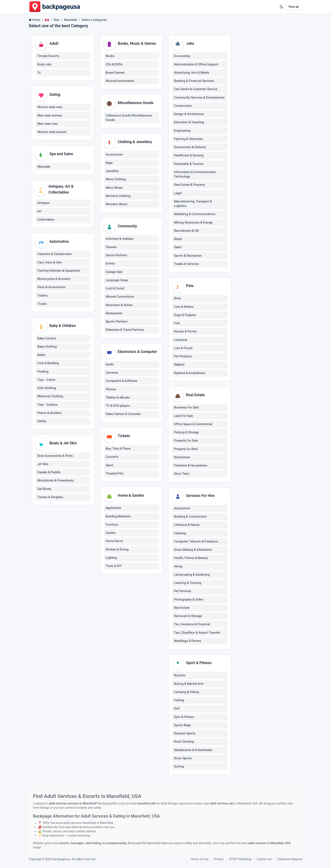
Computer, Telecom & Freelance (196, 542)
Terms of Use (200, 859)
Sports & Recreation (188, 256)
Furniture (112, 526)
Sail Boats (44, 490)
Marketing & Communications (195, 214)
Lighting (111, 559)
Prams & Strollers (50, 414)
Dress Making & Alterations (193, 550)
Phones (111, 390)
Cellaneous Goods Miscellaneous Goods (129, 118)
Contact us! (264, 859)
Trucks (42, 304)
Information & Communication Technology (195, 174)
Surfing (179, 767)
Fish (177, 324)
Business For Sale (186, 408)
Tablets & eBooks (118, 398)
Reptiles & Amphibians (190, 373)
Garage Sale (114, 272)
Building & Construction (190, 517)
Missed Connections (120, 297)
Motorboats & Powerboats (56, 481)
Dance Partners (117, 256)
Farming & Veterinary (189, 139)
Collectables (46, 220)
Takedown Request (290, 859)
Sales (178, 247)
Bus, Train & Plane (118, 449)
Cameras (112, 373)
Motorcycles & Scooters (54, 279)
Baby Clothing (47, 347)
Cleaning (180, 534)
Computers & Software (121, 382)
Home (36, 20)
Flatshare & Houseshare (191, 466)
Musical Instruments (120, 81)
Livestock (181, 340)
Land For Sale (183, 416)
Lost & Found (115, 289)
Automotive (182, 509)
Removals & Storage (188, 617)
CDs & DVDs (114, 64)
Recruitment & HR (186, 231)
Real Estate (182, 608)
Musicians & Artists (119, 305)
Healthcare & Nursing (189, 156)
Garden (111, 534)
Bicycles (180, 676)
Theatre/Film (115, 474)
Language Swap (117, 281)
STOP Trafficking (240, 859)
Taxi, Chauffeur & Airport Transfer (197, 633)
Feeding (43, 372)
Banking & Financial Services (194, 81)
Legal (178, 193)
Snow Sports (183, 759)
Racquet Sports (185, 734)
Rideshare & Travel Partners (125, 330)
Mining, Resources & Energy (193, 222)
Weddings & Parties (188, 642)
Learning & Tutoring (188, 583)
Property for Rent (186, 449)
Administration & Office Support (196, 64)
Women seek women (52, 132)
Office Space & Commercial (193, 425)
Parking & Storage (186, 433)
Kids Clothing (47, 389)
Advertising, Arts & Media (192, 73)
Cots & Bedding (48, 364)
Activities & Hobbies (120, 239)
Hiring (178, 567)
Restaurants (114, 314)
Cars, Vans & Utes (50, 263)
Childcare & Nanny (187, 525)
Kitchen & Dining (117, 550)
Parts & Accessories (51, 288)
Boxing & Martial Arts (189, 684)
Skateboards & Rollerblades (193, 751)
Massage (44, 167)
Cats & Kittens (184, 307)
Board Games (115, 73)
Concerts (112, 458)
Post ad (294, 7)
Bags (109, 163)
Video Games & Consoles (123, 415)
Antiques (44, 203)
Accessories (114, 155)
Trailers (43, 296)
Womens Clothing (118, 196)
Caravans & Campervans (54, 255)
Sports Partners (117, 322)
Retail (178, 239)
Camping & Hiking (186, 693)
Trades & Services (186, 264)
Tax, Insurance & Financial (192, 625)
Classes (111, 248)
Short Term (182, 474)
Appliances (113, 509)
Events (110, 264)
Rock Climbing (184, 742)
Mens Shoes (114, 188)
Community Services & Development (199, 98)
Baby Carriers (47, 339)
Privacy (219, 859)
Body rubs (44, 64)
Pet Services (183, 592)
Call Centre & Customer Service (196, 89)
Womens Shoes (117, 205)
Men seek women (50, 116)
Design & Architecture (189, 114)
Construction (183, 106)
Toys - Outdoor (47, 405)
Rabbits (179, 365)
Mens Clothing (116, 180)
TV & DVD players (118, 407)
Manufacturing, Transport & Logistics (193, 204)
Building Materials (118, 517)
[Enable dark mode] (282, 7)
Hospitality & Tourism (189, 164)
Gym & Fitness (184, 717)
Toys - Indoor (46, 380)
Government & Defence (190, 147)
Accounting (182, 56)
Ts (39, 73)
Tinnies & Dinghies (50, 498)
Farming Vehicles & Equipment (59, 271)
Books (110, 56)
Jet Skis (43, 465)
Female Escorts (48, 56)
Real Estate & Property (189, 185)
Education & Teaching (189, 122)
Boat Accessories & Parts (55, 457)
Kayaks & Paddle (49, 473)
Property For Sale (186, 441)
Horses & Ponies (185, 332)
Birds (178, 299)
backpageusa (61, 859)
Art (39, 212)
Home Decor (115, 542)
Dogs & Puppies (185, 315)
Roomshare (182, 458)
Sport (110, 466)
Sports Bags (182, 726)
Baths (41, 355)
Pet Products (183, 357)
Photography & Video (189, 600)
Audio (110, 365)
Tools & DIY (114, 567)
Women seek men (50, 107)
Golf (177, 709)
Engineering (182, 131)
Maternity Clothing (50, 397)
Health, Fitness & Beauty (191, 559)
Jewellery (112, 171)
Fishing (179, 701)
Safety (42, 422)
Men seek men (48, 124)
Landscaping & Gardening (192, 575)
